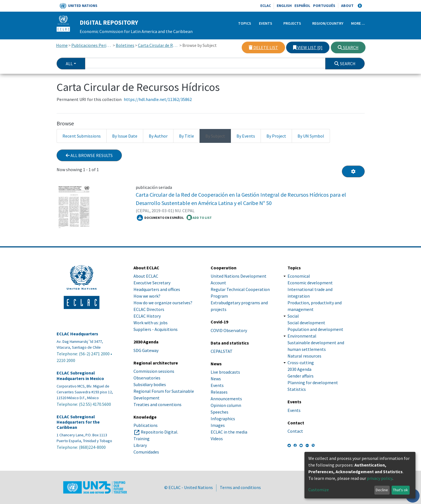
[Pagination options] (353, 171)
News (216, 379)
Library (140, 445)
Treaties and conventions (157, 404)
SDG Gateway (146, 350)
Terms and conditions (240, 487)
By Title (186, 136)
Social (293, 316)
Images (218, 425)
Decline (382, 490)
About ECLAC (146, 276)
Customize (319, 490)
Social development (306, 323)
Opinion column (226, 405)
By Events (246, 136)
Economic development (310, 283)
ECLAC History (147, 316)
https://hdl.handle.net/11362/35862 (158, 99)
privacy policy (380, 478)
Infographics (223, 419)
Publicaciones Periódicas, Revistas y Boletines (92, 45)
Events (266, 23)
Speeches (220, 412)
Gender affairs (301, 376)
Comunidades (146, 452)
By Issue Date (125, 136)
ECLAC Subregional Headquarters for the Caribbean (78, 422)
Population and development (315, 329)
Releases (219, 392)
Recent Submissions (82, 136)
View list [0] (308, 47)
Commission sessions (154, 371)
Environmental (302, 336)
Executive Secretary (152, 283)
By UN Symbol (311, 136)
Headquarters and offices (157, 289)
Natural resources (304, 356)
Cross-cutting (301, 363)
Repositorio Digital (159, 432)
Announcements (226, 399)
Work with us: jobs (151, 323)
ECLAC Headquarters (77, 334)
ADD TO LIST (199, 217)
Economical (299, 276)
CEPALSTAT (222, 351)
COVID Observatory (229, 330)
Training (142, 439)
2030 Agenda (299, 369)
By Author (158, 136)
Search (348, 47)
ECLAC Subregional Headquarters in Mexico (80, 376)
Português (324, 6)
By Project (276, 136)
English (284, 6)
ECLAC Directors (149, 309)
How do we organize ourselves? (163, 303)
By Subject (215, 136)
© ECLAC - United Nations (189, 487)
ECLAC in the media (229, 432)
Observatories (147, 378)
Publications (146, 425)
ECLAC (266, 6)
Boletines (125, 45)
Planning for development (313, 383)
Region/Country (328, 23)
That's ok (400, 490)
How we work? (147, 296)
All (69, 64)
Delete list (263, 47)
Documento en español (160, 218)
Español (302, 6)
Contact (295, 431)
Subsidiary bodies (150, 384)
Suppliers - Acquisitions (156, 329)
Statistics (297, 389)
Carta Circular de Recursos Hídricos (158, 45)
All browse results (89, 155)
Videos (217, 439)
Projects (292, 23)
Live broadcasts (225, 372)
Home (62, 45)
